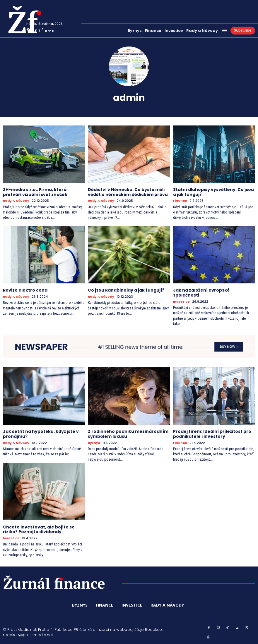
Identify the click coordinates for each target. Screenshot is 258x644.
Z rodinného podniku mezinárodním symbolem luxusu (128, 434)
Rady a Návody (16, 201)
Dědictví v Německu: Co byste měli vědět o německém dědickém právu (128, 192)
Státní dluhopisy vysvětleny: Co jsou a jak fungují (213, 192)
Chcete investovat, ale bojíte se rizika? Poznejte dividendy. (39, 530)
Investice (181, 302)
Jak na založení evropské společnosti (201, 293)
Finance (180, 201)
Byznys (94, 443)
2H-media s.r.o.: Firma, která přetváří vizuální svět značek (35, 192)
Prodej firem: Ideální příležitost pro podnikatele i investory (212, 434)
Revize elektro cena (25, 290)
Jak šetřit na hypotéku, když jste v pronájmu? (41, 434)
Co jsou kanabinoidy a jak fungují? (126, 290)
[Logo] (12, 19)
